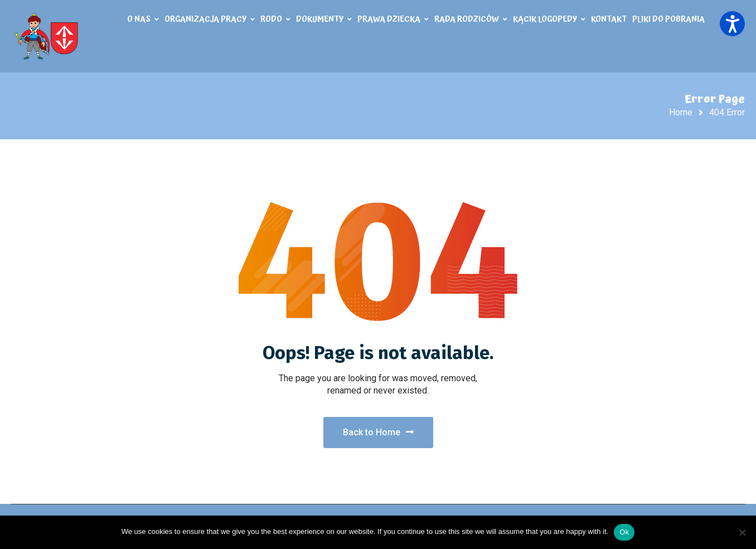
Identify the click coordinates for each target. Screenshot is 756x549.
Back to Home (378, 432)
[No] (742, 532)
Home (681, 112)
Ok (624, 532)
